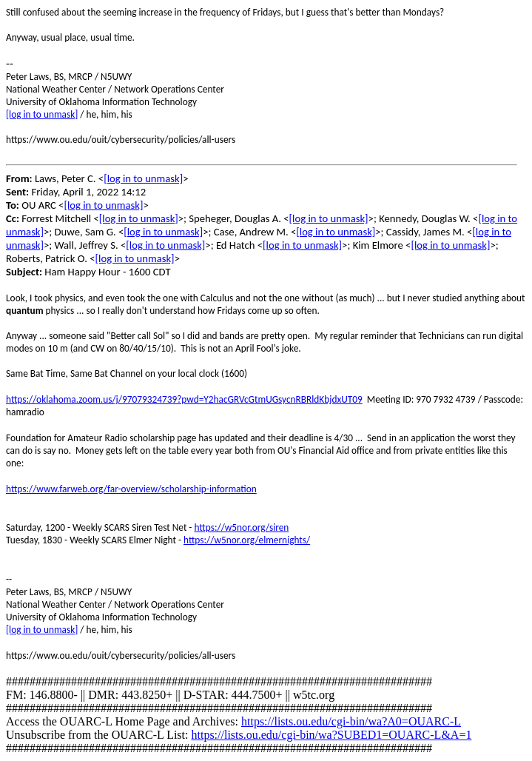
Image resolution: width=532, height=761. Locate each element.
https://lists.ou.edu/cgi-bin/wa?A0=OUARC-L (351, 721)
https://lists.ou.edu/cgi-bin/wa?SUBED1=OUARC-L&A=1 (331, 735)
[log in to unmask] (42, 114)
